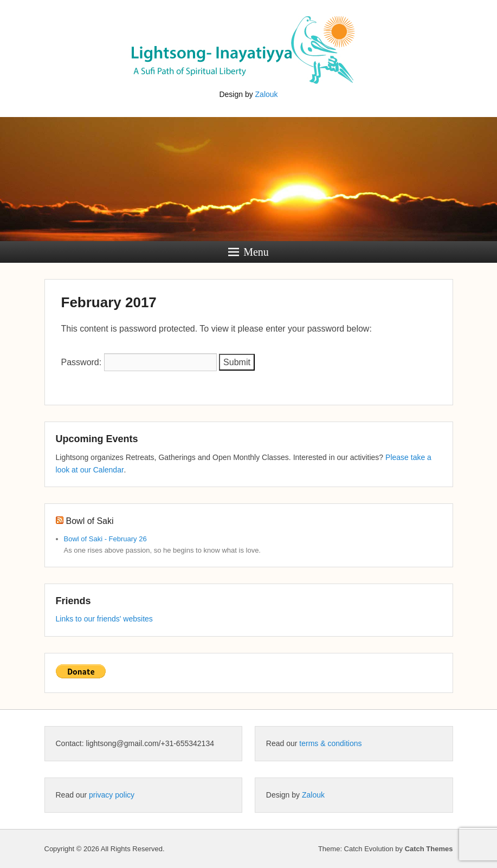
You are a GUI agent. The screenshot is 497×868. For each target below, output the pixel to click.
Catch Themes (429, 849)
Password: (139, 362)
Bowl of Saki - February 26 (105, 539)
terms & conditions (330, 743)
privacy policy (112, 795)
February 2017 (109, 302)
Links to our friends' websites (104, 619)
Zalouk (267, 94)
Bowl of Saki (90, 521)
